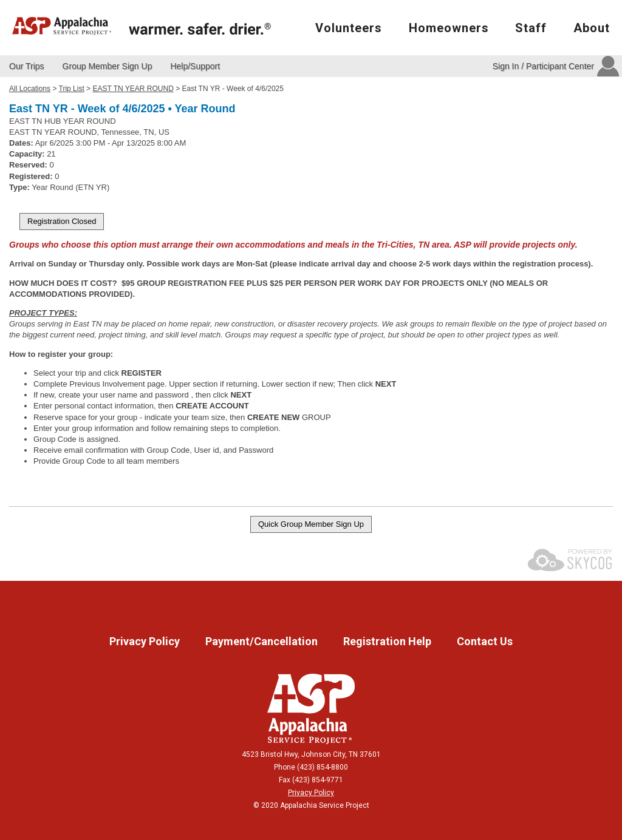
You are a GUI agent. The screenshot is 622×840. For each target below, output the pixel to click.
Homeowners (449, 28)
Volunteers (349, 28)
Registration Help (388, 641)
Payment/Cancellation (263, 641)
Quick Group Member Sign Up (311, 524)
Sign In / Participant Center (543, 66)
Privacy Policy (146, 641)
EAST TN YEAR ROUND (133, 89)
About (592, 28)
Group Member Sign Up (108, 66)
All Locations (30, 89)
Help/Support (195, 66)
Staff (531, 28)
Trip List (72, 89)
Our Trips (27, 66)
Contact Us (485, 641)
